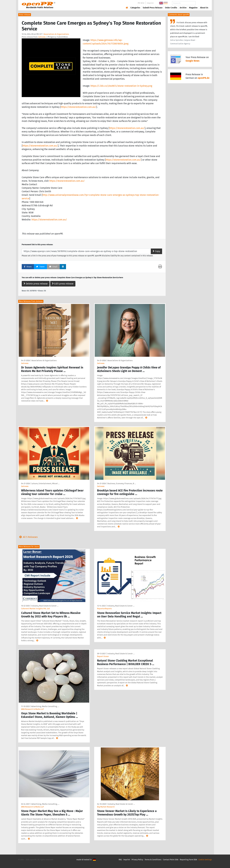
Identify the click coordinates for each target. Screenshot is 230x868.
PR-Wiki (141, 3)
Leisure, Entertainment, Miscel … (45, 483)
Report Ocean (103, 656)
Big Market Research (106, 807)
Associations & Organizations (56, 34)
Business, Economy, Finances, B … (122, 483)
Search (202, 3)
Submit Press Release (153, 8)
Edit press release (63, 284)
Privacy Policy (137, 860)
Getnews (42, 37)
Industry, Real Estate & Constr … (45, 606)
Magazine (193, 8)
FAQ (120, 860)
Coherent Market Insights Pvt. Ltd (35, 609)
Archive (183, 8)
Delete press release (36, 284)
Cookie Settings (205, 860)
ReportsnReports (104, 609)
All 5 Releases (28, 537)
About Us (204, 8)
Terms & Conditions (153, 860)
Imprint (150, 3)
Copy (156, 251)
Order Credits (171, 8)
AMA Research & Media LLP (32, 709)
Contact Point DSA (171, 860)
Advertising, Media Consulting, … (45, 706)
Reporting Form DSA (188, 860)
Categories (135, 8)
